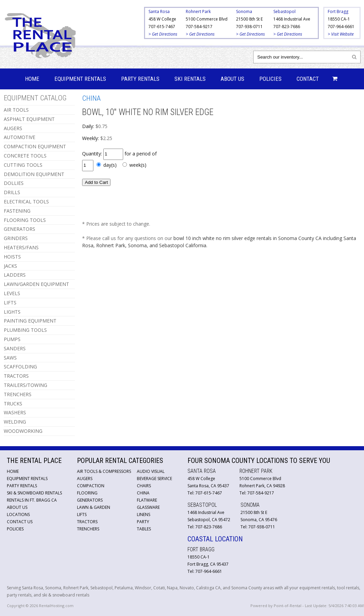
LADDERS (15, 275)
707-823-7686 (287, 27)
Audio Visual (151, 471)
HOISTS (12, 257)
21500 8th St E (249, 19)
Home (32, 79)
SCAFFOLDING (20, 367)
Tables (144, 529)
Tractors (87, 522)
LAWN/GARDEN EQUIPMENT (36, 284)
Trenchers (88, 529)
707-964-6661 (341, 27)
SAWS (10, 358)
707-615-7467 (162, 27)
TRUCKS (13, 404)
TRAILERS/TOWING (25, 385)
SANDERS (15, 348)
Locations (18, 514)
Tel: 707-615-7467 (205, 493)
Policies (270, 79)
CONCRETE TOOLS (25, 156)
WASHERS (15, 412)
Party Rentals (140, 79)
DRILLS (12, 192)
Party (143, 522)
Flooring (87, 493)
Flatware (147, 500)
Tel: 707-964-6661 (205, 571)
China (143, 493)
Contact (308, 79)
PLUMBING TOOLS (25, 330)
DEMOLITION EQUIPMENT (34, 174)
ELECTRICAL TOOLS (26, 202)
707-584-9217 (199, 27)
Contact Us (20, 522)
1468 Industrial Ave (292, 19)
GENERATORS (19, 229)
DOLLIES (14, 183)
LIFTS (10, 303)
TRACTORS (16, 376)
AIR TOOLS (16, 110)
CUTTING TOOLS (23, 165)
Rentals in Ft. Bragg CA (32, 500)
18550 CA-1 (339, 19)
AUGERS (13, 128)
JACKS (10, 266)
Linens (144, 514)
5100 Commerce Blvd (207, 19)
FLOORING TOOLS (25, 220)
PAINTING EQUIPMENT (30, 321)
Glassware (148, 507)
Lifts (82, 514)
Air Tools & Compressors (104, 471)
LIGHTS (12, 312)
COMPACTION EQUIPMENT (35, 146)
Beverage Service (154, 479)
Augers (85, 479)
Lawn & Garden (94, 507)
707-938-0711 (249, 27)
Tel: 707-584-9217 (257, 493)
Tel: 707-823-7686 (205, 527)
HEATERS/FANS (21, 247)
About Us (232, 79)
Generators (90, 500)
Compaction (91, 486)
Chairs (144, 486)
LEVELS (12, 293)
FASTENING (17, 211)
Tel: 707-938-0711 (258, 527)
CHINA (91, 98)
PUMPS (12, 339)
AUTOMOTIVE (19, 137)
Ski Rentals (190, 79)
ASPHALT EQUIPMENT (29, 119)
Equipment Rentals (80, 79)
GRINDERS (16, 238)
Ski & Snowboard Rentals (34, 493)
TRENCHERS (18, 394)
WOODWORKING (23, 431)
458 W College (162, 19)
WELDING (15, 422)
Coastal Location (215, 539)
